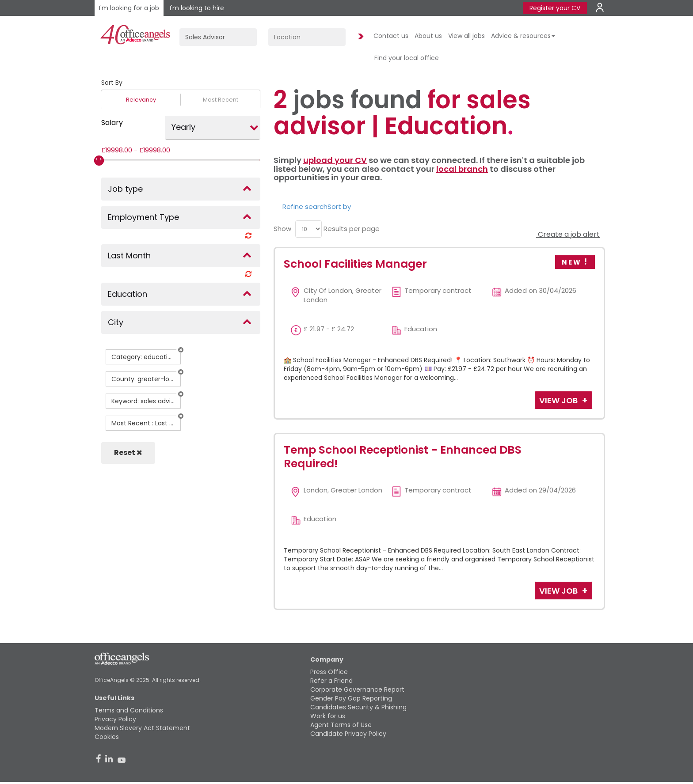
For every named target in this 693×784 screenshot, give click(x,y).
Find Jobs (359, 37)
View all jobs (466, 36)
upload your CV (335, 160)
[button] (181, 350)
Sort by (339, 206)
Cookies (107, 737)
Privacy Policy (115, 719)
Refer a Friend (331, 681)
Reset (128, 453)
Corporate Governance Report (357, 689)
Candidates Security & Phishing (358, 707)
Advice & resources (523, 36)
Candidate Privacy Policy (348, 734)
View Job (559, 400)
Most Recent (221, 100)
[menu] (308, 229)
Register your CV (555, 8)
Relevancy (141, 100)
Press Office (329, 672)
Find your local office (407, 58)
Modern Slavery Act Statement (142, 728)
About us (428, 36)
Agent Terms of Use (341, 725)
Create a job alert (568, 234)
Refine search (305, 206)
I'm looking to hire (197, 8)
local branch (462, 169)
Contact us (391, 36)
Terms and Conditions (129, 710)
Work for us (328, 716)
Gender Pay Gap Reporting (351, 698)
